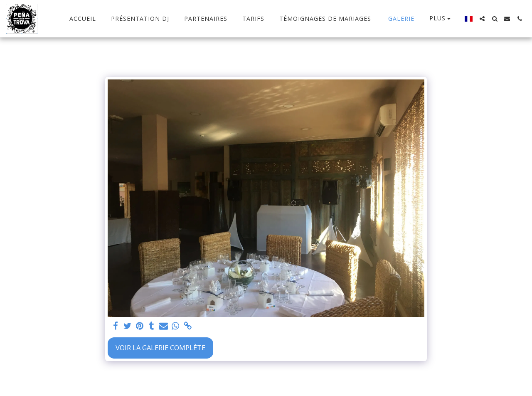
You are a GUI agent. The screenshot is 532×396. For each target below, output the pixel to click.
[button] (482, 19)
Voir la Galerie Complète (160, 348)
